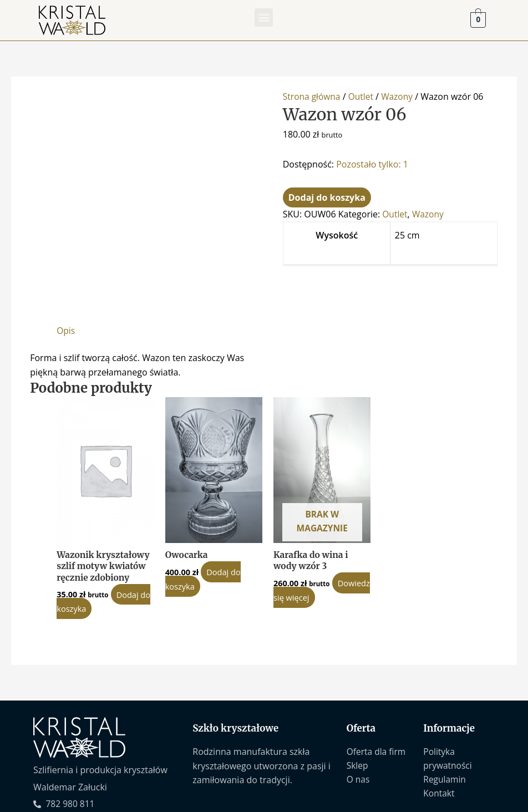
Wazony (400, 97)
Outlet (363, 97)
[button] (264, 17)
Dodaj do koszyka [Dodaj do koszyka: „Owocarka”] (204, 522)
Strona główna (313, 97)
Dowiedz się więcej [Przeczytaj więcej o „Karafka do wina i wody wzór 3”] (315, 541)
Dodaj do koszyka (327, 197)
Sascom (490, 799)
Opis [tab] (66, 273)
